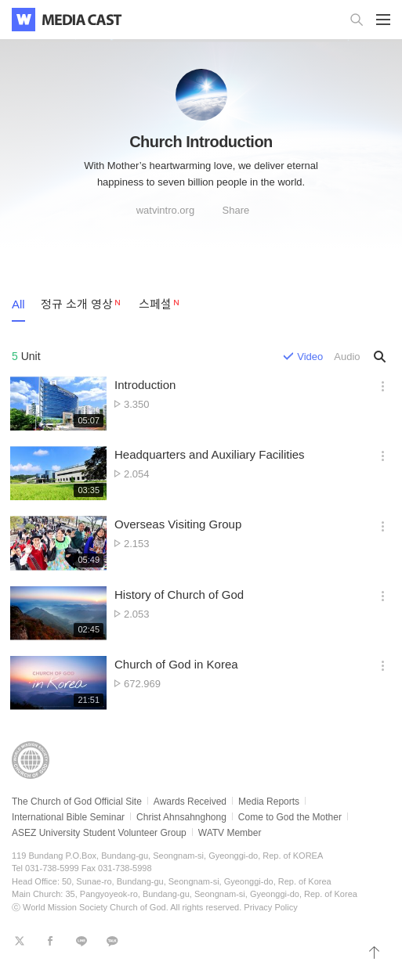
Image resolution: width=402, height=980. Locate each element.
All (18, 304)
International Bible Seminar (68, 817)
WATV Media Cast (82, 20)
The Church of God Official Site (77, 802)
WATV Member (230, 833)
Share (236, 210)
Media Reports (269, 802)
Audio (347, 357)
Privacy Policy (270, 907)
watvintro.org (165, 210)
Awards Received (190, 802)
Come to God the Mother (290, 817)
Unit (26, 356)
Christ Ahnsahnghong (181, 817)
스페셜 (155, 304)
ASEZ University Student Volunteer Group (99, 833)
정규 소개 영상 (77, 304)
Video (310, 357)
